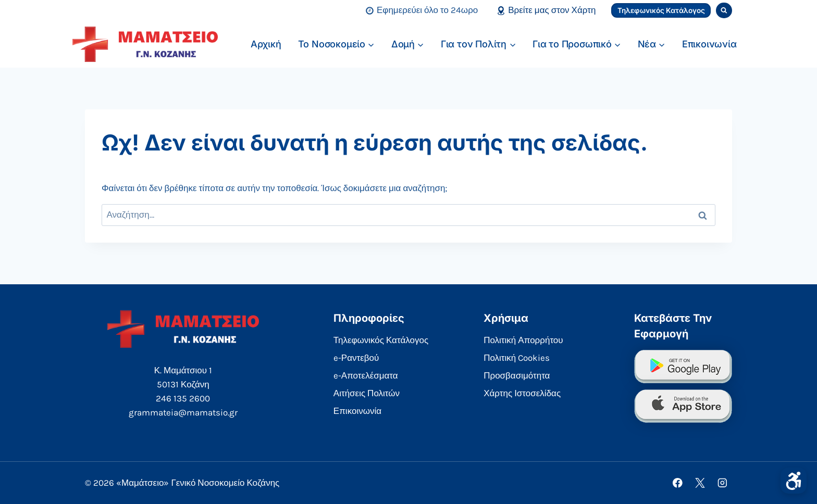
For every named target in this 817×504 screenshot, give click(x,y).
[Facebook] (678, 483)
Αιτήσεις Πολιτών (367, 393)
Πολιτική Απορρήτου (523, 340)
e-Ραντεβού (356, 358)
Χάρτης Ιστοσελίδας (522, 393)
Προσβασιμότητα (517, 375)
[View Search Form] (724, 11)
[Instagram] (722, 483)
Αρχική (266, 44)
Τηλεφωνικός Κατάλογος (661, 10)
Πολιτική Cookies (517, 358)
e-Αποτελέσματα (366, 375)
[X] (700, 483)
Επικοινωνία (709, 44)
